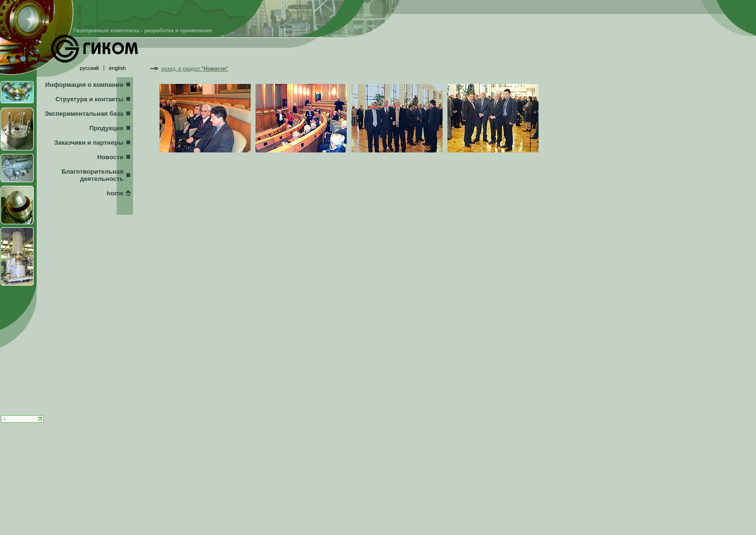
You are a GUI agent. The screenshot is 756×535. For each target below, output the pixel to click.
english (117, 68)
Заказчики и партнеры (89, 143)
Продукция (106, 128)
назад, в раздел (195, 69)
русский (89, 68)
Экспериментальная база (84, 114)
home (115, 193)
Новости (110, 157)
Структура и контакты (89, 99)
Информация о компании (84, 85)
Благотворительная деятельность (93, 175)
